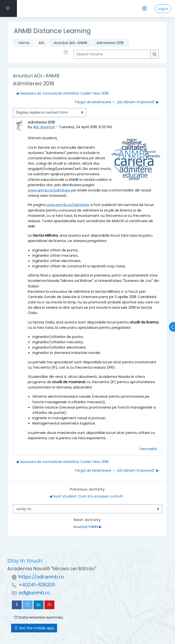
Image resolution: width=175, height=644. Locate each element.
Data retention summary (39, 617)
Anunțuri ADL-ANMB (71, 43)
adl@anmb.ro (34, 593)
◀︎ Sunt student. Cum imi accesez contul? (86, 496)
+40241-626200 (37, 585)
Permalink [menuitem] (148, 449)
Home (24, 43)
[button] (67, 54)
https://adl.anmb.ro (41, 577)
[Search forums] (112, 54)
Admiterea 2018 (110, 43)
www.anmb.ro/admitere (49, 190)
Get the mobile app (34, 628)
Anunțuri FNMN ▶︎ (87, 527)
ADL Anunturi (44, 127)
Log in (163, 9)
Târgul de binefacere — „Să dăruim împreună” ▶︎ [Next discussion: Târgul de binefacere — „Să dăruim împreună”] (117, 102)
